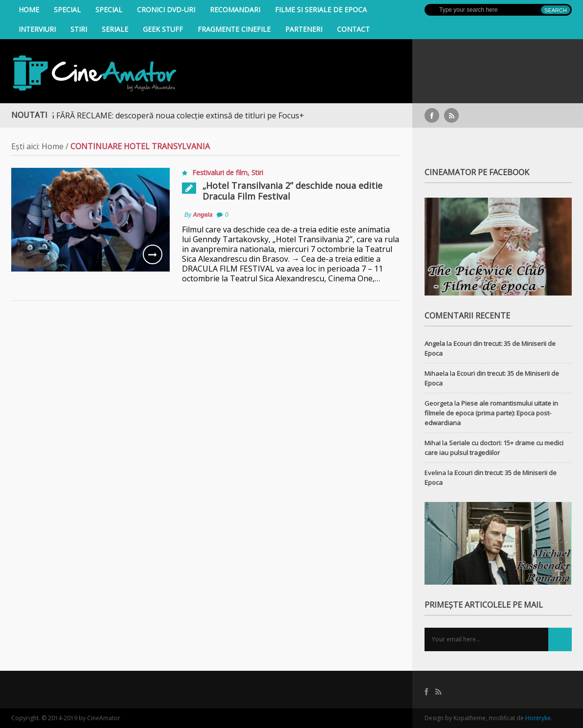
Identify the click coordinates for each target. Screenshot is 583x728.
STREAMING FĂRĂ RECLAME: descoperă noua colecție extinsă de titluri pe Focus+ (163, 115)
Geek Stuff (163, 29)
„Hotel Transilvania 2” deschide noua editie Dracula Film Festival (292, 191)
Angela (202, 215)
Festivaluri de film (220, 172)
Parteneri (304, 29)
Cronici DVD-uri (166, 10)
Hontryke (538, 718)
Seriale (115, 29)
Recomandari (235, 10)
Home (29, 10)
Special (67, 10)
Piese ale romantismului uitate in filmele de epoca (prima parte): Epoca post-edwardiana (491, 413)
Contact (353, 29)
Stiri (79, 29)
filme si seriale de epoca (321, 10)
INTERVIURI (37, 29)
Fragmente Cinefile (234, 29)
